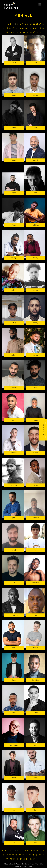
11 (34, 24)
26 (40, 28)
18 (13, 28)
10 (31, 24)
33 (24, 32)
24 (33, 28)
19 (16, 28)
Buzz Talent (20, 5)
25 (36, 28)
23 (30, 28)
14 (43, 24)
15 (4, 28)
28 (7, 32)
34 (27, 32)
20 (20, 28)
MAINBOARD (28, 866)
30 (14, 32)
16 (7, 28)
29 (11, 32)
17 (10, 28)
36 (34, 32)
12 (37, 24)
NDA (41, 864)
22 (26, 28)
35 (31, 32)
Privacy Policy (34, 864)
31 (17, 32)
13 (40, 24)
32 (21, 32)
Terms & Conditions (22, 864)
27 (43, 28)
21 (23, 28)
